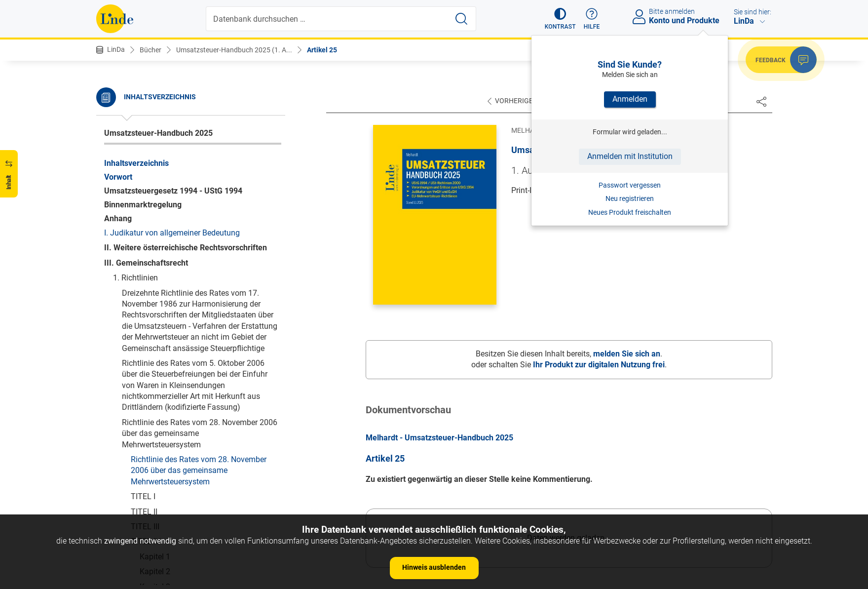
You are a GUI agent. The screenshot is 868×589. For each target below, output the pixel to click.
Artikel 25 (322, 50)
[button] (560, 19)
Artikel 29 (165, 194)
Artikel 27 (165, 164)
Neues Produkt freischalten (630, 212)
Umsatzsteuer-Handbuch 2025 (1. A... (234, 50)
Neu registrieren (630, 198)
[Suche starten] (461, 19)
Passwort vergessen (630, 185)
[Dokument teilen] (761, 101)
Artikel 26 (165, 149)
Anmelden (630, 99)
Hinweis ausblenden (434, 567)
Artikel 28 (165, 178)
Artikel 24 (165, 119)
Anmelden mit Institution (630, 156)
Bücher (151, 50)
